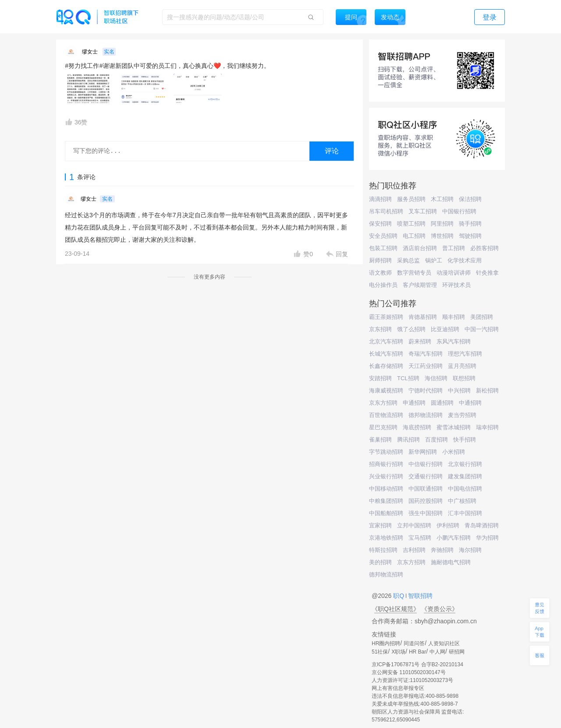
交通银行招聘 (426, 476)
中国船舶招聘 (386, 513)
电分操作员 (383, 285)
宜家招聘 (380, 525)
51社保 (380, 652)
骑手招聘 (470, 224)
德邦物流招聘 (426, 415)
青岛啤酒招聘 (482, 525)
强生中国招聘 (426, 513)
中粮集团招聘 (386, 501)
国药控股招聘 (426, 501)
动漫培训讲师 (454, 273)
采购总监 (408, 260)
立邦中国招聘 (414, 525)
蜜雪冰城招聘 (454, 427)
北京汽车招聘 (386, 341)
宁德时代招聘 (426, 391)
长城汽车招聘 (386, 354)
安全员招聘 (383, 236)
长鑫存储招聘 (386, 366)
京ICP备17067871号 (396, 664)
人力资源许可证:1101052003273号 (412, 680)
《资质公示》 (440, 609)
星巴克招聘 (383, 427)
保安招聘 (380, 224)
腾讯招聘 (408, 440)
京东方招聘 (383, 403)
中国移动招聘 (386, 489)
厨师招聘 (380, 260)
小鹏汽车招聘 (454, 538)
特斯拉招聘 (383, 550)
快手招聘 (465, 440)
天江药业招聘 (426, 366)
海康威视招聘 (386, 391)
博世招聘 (442, 236)
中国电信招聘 (465, 489)
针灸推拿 (487, 273)
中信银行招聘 (426, 464)
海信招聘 (436, 378)
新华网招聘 (423, 452)
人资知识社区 (444, 643)
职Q (399, 596)
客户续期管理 (420, 285)
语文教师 (380, 273)
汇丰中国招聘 (465, 513)
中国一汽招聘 (482, 329)
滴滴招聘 (380, 199)
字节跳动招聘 (386, 452)
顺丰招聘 (454, 317)
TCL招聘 (408, 378)
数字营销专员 (414, 273)
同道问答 (414, 643)
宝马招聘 (420, 538)
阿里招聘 (442, 224)
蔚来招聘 (420, 341)
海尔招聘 (470, 550)
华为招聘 (487, 538)
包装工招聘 (383, 248)
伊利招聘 (448, 525)
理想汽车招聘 (465, 354)
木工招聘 (442, 199)
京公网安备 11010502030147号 (409, 672)
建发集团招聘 (465, 476)
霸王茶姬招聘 (386, 317)
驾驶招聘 (470, 236)
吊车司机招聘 (386, 211)
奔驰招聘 (442, 550)
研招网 (457, 652)
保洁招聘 (470, 199)
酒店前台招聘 (420, 248)
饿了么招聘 (411, 329)
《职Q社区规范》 (396, 609)
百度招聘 (437, 440)
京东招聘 (380, 329)
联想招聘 (464, 378)
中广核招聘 (462, 501)
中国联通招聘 (426, 489)
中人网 (437, 652)
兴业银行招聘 (386, 476)
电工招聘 (414, 236)
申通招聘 (414, 403)
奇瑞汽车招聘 (426, 354)
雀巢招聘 (380, 440)
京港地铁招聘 (386, 538)
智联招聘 (419, 596)
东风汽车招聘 (454, 341)
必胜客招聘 (485, 248)
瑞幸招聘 (487, 427)
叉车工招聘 (423, 211)
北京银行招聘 (465, 464)
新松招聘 (487, 391)
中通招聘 (470, 403)
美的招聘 (380, 562)
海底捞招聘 (417, 427)
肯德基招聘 (423, 317)
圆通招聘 (442, 403)
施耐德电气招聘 (451, 562)
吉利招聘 (414, 550)
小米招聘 (454, 452)
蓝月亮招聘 (462, 366)
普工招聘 (454, 248)
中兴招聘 (459, 391)
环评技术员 (456, 285)
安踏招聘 (380, 378)
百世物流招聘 (386, 415)
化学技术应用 (465, 260)
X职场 (398, 652)
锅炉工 (434, 260)
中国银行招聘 (459, 211)
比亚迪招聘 (445, 329)
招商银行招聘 (386, 464)
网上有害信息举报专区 (398, 688)
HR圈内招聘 (386, 643)
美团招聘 (482, 317)
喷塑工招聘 (411, 224)
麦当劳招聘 (462, 415)
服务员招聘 (411, 199)
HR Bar (417, 652)
